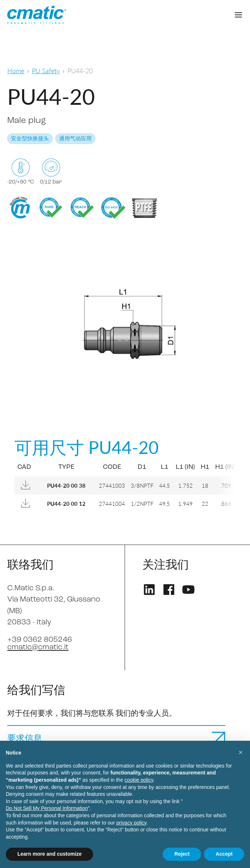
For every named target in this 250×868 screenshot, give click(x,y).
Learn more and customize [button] (49, 854)
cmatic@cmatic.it (38, 647)
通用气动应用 (75, 139)
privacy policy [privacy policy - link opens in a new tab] (131, 823)
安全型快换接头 (30, 139)
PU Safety (46, 71)
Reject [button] (182, 854)
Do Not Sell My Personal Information (47, 808)
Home (16, 71)
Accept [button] (224, 854)
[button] (241, 752)
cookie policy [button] (139, 780)
